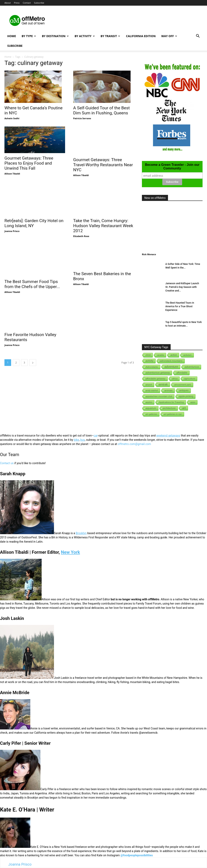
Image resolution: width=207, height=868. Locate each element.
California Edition (141, 36)
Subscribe (39, 3)
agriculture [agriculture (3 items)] (190, 379)
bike (76, 440)
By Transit (110, 36)
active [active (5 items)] (174, 355)
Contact (27, 3)
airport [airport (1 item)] (149, 385)
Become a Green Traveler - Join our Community (172, 167)
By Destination (55, 36)
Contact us (7, 463)
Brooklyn (81, 533)
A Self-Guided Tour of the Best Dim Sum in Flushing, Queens (101, 110)
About (8, 3)
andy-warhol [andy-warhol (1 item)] (152, 391)
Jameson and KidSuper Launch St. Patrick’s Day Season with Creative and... (182, 287)
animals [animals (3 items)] (169, 391)
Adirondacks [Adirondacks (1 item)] (152, 367)
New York (70, 552)
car (96, 436)
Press (17, 3)
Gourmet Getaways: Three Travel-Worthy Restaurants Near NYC (103, 165)
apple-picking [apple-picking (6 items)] (186, 396)
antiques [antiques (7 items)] (184, 391)
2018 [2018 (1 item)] (148, 355)
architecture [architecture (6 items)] (169, 408)
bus (83, 440)
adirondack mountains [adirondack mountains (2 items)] (171, 361)
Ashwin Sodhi (12, 118)
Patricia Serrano (82, 118)
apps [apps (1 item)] (193, 402)
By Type (29, 36)
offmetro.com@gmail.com (134, 444)
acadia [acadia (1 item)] (161, 355)
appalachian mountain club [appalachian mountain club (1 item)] (159, 396)
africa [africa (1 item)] (175, 379)
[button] (198, 36)
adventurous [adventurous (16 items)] (192, 367)
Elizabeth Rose (81, 236)
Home (12, 36)
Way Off (169, 36)
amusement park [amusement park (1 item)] (183, 385)
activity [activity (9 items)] (150, 361)
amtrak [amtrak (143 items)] (163, 384)
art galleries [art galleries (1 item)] (152, 414)
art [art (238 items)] (184, 408)
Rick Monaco (149, 254)
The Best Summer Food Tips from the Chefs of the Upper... (32, 273)
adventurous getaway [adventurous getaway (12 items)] (158, 373)
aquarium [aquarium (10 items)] (151, 408)
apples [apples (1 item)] (149, 402)
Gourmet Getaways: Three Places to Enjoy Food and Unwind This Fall (29, 163)
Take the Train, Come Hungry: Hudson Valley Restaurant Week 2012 (103, 226)
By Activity (85, 36)
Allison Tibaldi (12, 174)
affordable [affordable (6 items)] (182, 373)
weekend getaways (168, 436)
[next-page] (33, 355)
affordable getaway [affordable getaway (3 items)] (156, 379)
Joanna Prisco (12, 231)
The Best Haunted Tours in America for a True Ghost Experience (180, 306)
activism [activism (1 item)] (188, 355)
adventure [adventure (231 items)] (172, 367)
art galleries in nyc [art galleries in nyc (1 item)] (173, 414)
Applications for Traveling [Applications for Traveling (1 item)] (171, 402)
